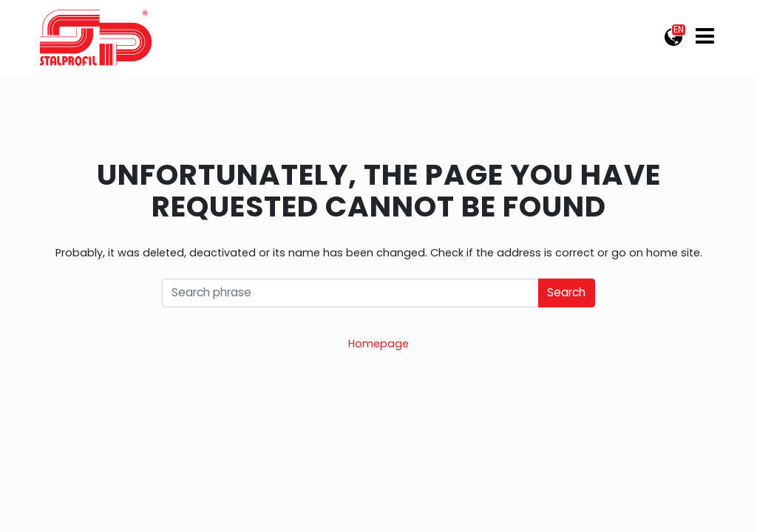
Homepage (378, 344)
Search (566, 292)
